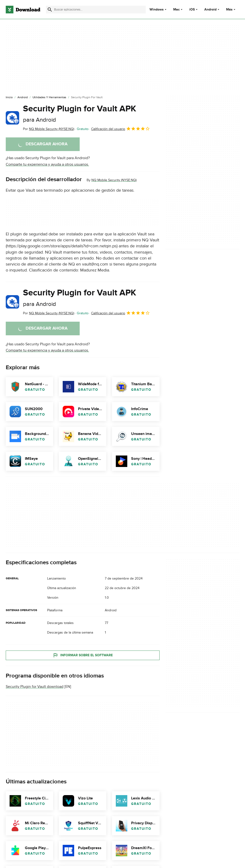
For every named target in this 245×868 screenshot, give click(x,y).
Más (231, 9)
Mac (176, 10)
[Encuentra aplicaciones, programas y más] (96, 10)
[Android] (23, 98)
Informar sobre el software (83, 655)
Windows (157, 10)
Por (49, 129)
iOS (192, 10)
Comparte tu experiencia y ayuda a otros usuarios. (47, 164)
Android (210, 10)
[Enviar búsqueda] (50, 10)
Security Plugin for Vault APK (80, 113)
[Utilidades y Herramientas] (49, 98)
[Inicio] (9, 98)
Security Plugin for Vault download (35, 687)
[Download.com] (23, 10)
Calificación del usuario (121, 129)
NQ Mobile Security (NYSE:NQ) (114, 180)
